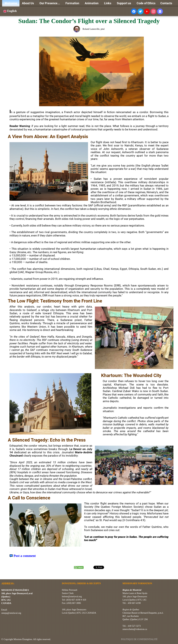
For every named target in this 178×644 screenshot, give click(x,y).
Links (108, 3)
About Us (28, 3)
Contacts (166, 3)
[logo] (3, 575)
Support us (124, 3)
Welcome (11, 3)
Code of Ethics (146, 3)
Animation (92, 3)
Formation (73, 3)
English (10, 11)
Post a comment (25, 556)
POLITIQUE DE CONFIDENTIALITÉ (140, 639)
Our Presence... (50, 3)
